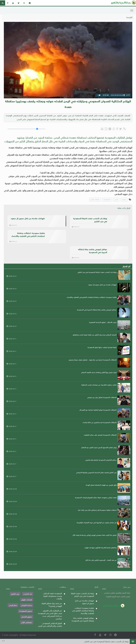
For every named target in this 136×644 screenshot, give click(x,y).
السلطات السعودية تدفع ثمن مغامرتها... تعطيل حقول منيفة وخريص (93, 360)
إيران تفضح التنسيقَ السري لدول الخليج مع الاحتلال (99, 447)
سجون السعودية (26, 611)
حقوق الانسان (27, 617)
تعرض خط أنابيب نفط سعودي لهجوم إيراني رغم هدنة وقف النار (95, 535)
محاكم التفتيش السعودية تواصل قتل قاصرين (101, 460)
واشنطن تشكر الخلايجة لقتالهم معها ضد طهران (101, 548)
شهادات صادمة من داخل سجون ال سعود (102, 285)
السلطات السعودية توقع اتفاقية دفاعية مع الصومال (98, 410)
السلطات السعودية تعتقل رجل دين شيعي (102, 397)
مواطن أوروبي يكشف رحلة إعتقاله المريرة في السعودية (97, 310)
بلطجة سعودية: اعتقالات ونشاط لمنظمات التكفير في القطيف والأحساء (92, 297)
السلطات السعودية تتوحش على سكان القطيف (100, 435)
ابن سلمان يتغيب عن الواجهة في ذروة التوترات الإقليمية (97, 523)
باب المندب (28, 594)
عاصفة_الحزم (95, 199)
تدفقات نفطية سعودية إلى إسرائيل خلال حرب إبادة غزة (97, 510)
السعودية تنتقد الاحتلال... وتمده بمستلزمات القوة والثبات (52, 596)
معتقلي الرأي (27, 622)
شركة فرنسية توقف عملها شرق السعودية (102, 347)
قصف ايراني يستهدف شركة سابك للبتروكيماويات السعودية (96, 497)
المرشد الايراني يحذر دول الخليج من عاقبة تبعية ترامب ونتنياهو (95, 335)
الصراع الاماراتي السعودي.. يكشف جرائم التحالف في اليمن (50, 625)
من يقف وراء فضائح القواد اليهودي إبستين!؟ (52, 605)
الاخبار (116, 224)
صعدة (124, 199)
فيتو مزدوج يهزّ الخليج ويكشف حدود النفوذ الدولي (99, 372)
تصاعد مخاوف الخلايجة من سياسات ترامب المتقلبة (99, 385)
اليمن (116, 199)
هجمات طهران (27, 600)
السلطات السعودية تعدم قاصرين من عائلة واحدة (100, 422)
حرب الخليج (15, 594)
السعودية (107, 199)
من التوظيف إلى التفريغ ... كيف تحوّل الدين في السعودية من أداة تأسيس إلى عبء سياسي (50, 614)
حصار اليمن (13, 605)
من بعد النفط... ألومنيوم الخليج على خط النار (101, 560)
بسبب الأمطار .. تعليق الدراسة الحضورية (103, 322)
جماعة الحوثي (26, 605)
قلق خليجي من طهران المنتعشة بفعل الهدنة (101, 485)
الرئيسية (129, 17)
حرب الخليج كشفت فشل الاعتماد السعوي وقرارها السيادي (96, 472)
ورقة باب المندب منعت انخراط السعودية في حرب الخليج (106, 641)
